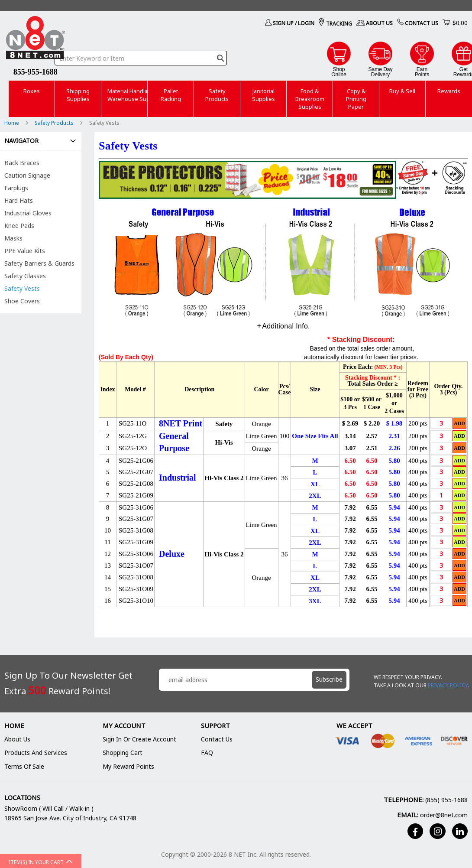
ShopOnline (339, 72)
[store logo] (36, 39)
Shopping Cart (123, 753)
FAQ (207, 753)
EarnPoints (422, 72)
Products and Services (36, 753)
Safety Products (55, 123)
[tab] (283, 326)
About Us (379, 23)
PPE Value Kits (25, 251)
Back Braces (22, 163)
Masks (13, 238)
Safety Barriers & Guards (39, 263)
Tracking (339, 24)
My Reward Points (128, 766)
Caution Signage (27, 175)
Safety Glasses (25, 276)
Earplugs (16, 188)
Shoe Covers (22, 301)
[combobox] (141, 58)
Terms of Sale (24, 766)
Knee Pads (19, 226)
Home (12, 123)
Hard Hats (19, 200)
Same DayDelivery (380, 72)
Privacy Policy (448, 685)
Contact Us (422, 23)
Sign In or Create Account (139, 739)
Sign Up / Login (294, 23)
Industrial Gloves (28, 213)
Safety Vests (22, 288)
